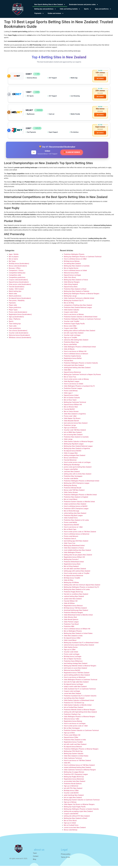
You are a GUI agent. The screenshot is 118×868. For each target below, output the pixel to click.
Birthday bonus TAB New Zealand (75, 610)
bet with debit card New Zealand (75, 571)
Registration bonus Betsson (73, 608)
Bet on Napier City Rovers (73, 661)
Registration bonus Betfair (73, 360)
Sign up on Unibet (70, 825)
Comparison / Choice (16, 273)
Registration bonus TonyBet (73, 744)
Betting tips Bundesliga (72, 467)
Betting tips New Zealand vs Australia (77, 268)
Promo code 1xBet (70, 418)
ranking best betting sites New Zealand (77, 370)
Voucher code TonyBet (72, 323)
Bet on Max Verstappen (72, 730)
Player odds (13, 307)
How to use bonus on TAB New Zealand (77, 763)
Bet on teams (13, 261)
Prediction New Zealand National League (78, 310)
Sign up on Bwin (69, 735)
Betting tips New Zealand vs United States (78, 635)
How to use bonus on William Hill (75, 353)
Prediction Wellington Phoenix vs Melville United (80, 497)
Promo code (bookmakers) (18, 314)
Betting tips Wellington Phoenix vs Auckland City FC (81, 589)
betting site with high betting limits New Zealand (80, 714)
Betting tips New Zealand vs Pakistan (77, 293)
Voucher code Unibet (71, 654)
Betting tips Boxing (70, 488)
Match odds (13, 296)
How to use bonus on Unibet (74, 386)
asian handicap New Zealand (74, 797)
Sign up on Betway (70, 804)
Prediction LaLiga (70, 427)
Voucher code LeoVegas (72, 337)
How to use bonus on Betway (74, 317)
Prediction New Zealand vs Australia (76, 439)
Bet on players (14, 259)
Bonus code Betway (71, 832)
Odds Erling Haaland (71, 286)
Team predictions (15, 330)
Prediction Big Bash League (73, 518)
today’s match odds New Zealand (75, 689)
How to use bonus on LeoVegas (75, 726)
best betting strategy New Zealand (76, 666)
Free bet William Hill (71, 603)
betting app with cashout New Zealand (77, 573)
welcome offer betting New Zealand (76, 342)
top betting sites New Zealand (74, 700)
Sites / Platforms (15, 321)
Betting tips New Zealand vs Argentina (77, 451)
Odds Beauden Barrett (71, 423)
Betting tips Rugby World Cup (74, 779)
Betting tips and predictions (45, 9)
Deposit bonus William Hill (73, 407)
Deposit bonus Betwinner (72, 374)
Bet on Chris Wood (70, 823)
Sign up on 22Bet (70, 652)
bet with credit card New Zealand (75, 746)
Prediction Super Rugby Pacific (74, 326)
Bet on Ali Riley (69, 305)
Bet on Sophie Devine (71, 270)
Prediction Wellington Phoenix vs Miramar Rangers (81, 751)
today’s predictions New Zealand (75, 506)
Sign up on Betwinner (71, 788)
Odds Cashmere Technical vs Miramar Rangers (80, 772)
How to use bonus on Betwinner (75, 679)
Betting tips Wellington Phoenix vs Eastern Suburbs (81, 811)
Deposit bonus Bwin (71, 289)
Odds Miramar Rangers (72, 284)
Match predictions (15, 298)
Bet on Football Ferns (71, 827)
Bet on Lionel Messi (71, 501)
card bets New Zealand (72, 474)
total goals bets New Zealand (74, 367)
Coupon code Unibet (71, 314)
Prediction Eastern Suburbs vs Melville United (79, 504)
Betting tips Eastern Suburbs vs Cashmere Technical (82, 802)
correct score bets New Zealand (75, 830)
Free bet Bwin (69, 363)
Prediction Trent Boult (71, 626)
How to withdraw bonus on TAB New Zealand (79, 767)
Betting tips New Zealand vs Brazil (75, 820)
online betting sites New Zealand (75, 515)
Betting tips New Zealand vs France (76, 282)
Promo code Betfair (71, 525)
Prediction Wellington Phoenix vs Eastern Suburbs (81, 365)
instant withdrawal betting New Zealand (77, 770)
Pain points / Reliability (17, 303)
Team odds (13, 328)
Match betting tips (15, 293)
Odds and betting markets (70, 9)
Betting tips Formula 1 (71, 562)
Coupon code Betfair (71, 471)
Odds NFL (67, 765)
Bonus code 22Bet (70, 328)
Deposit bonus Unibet (71, 397)
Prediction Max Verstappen (73, 478)
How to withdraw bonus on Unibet (75, 273)
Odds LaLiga (68, 441)
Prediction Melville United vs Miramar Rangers (80, 712)
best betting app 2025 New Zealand (76, 543)
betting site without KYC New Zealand (77, 818)
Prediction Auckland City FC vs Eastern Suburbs (80, 698)
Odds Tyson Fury (70, 545)
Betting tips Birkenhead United (74, 548)
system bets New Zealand (73, 601)
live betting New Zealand (72, 266)
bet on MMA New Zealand (73, 434)
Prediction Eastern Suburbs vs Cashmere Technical (81, 733)
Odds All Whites (69, 605)
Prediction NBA (69, 629)
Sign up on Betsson (70, 430)
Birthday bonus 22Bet (71, 793)
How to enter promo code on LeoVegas (77, 464)
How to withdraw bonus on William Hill (77, 631)
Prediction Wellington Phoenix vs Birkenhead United (82, 483)
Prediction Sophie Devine (72, 358)
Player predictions (15, 310)
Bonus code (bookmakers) (18, 268)
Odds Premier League (71, 624)
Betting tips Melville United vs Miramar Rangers (80, 668)
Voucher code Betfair (71, 481)
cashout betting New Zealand (74, 598)
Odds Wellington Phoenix (72, 555)
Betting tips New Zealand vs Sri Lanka (77, 592)
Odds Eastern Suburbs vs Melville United (78, 707)
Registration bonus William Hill (74, 559)
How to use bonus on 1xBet (73, 529)
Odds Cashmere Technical (73, 760)
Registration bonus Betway (73, 723)
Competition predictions (17, 280)
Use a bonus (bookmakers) (18, 333)
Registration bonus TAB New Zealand (77, 675)
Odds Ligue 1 (68, 395)
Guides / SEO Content (16, 291)
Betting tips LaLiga (70, 298)
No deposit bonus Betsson (73, 749)
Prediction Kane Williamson (73, 663)
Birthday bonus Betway (72, 263)
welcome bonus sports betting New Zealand (79, 647)
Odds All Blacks (69, 351)
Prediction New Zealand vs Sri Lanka (76, 522)
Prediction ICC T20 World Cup (74, 705)
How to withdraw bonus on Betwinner (77, 536)
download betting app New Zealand (76, 612)
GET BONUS (100, 79)
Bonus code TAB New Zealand (74, 492)
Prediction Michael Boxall (73, 490)
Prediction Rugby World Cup (73, 594)
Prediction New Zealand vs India (75, 742)
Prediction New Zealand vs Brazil (75, 291)
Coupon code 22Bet (71, 330)
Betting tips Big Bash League (74, 446)
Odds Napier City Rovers (72, 421)
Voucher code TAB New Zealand (75, 432)
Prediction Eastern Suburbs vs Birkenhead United (81, 319)
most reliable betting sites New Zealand (77, 552)
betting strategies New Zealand (75, 457)
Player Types (13, 312)
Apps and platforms (103, 9)
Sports (88, 9)
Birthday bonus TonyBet (72, 580)
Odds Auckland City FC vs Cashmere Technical (80, 691)
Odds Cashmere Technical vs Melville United (79, 300)
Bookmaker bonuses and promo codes (84, 5)
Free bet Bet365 (69, 411)
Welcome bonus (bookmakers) (19, 337)
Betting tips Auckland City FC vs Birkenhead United (81, 645)
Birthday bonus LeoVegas (73, 659)
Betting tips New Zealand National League (78, 448)
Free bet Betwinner (70, 462)
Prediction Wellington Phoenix (74, 256)
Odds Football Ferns (71, 520)
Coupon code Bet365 (71, 816)
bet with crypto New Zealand (74, 335)
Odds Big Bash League (72, 384)
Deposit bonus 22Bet (71, 739)
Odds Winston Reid (70, 619)
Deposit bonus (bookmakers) (19, 284)
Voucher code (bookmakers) (19, 335)
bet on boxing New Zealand (73, 437)
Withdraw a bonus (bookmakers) (20, 340)
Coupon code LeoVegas (72, 693)
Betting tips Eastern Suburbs (74, 756)
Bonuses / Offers (15, 270)
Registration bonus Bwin (72, 566)
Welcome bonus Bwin (71, 275)
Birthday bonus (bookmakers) (19, 266)
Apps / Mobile (14, 256)
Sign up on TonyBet (70, 340)
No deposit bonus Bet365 (73, 453)
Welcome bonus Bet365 (72, 672)
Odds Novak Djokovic (71, 622)
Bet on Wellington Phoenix (73, 633)
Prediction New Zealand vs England (76, 499)
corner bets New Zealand (72, 696)
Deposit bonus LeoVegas (72, 277)
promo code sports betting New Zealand (78, 469)
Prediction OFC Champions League (76, 776)
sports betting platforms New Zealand (77, 677)
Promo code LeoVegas (72, 656)
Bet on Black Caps (70, 531)
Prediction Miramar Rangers (73, 615)
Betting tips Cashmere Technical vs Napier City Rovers (82, 377)
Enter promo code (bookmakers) (20, 286)
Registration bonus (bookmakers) (20, 317)
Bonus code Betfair (70, 347)
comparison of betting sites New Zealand (78, 307)
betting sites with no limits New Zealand (78, 476)
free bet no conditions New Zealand (76, 596)
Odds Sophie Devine (71, 649)
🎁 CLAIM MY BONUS (72, 154)
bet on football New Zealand (74, 709)
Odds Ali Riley (69, 582)
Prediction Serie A (70, 541)
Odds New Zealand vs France (74, 550)
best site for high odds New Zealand (76, 684)
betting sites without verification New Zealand (80, 333)
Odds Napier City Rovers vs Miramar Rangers (79, 807)
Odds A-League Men (71, 455)
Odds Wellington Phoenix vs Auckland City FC (79, 388)
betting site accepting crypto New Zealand (78, 813)
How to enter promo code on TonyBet (77, 575)
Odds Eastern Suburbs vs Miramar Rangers (79, 444)
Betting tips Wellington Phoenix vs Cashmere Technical (83, 259)
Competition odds (15, 277)
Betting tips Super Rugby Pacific (75, 809)
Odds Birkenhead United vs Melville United (78, 617)
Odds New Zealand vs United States (76, 758)
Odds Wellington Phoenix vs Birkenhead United (80, 349)
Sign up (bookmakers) (16, 319)
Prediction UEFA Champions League (76, 511)
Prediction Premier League (73, 390)
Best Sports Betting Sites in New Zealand (50, 5)
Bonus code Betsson (71, 460)
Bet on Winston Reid (71, 409)
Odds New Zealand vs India (73, 638)
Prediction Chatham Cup (72, 716)
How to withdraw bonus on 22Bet (75, 261)
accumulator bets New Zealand (75, 783)
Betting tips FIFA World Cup (73, 753)
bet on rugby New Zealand (73, 800)
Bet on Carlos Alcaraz (71, 414)
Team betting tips (15, 326)
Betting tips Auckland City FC (74, 303)
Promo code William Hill (72, 737)
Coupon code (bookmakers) (18, 282)
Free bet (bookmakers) (17, 289)
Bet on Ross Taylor (70, 402)
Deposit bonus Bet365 (71, 527)
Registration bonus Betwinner (74, 781)
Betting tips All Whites (71, 585)
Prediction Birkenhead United (74, 564)
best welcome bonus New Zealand (76, 425)
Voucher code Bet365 (71, 795)
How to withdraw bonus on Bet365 (76, 508)
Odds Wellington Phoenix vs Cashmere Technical (81, 682)
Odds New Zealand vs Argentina (75, 416)
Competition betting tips (17, 275)
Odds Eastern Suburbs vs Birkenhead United (79, 702)
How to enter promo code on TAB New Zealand (80, 534)
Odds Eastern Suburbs (71, 312)
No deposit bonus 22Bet (72, 640)
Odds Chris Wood (70, 280)
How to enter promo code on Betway (76, 381)
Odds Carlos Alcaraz (71, 494)
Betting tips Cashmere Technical (75, 404)
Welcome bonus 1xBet (72, 721)
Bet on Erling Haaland (71, 568)
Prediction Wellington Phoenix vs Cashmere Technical (82, 321)
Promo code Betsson (71, 538)
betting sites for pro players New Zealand (78, 557)
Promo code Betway (71, 393)
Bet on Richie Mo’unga (71, 513)
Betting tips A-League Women (74, 774)
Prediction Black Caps (71, 344)
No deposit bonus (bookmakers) (20, 300)
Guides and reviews (56, 13)
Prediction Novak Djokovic (73, 786)
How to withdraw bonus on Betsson (76, 356)
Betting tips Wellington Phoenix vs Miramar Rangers (82, 296)
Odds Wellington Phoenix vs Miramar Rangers (80, 719)
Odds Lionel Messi (70, 642)
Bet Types (12, 263)
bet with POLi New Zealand (73, 790)
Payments (39, 13)
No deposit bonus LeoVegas (74, 686)
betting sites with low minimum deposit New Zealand (82, 587)
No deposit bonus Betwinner (74, 578)
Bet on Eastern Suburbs (72, 400)
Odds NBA (67, 372)
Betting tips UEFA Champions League (77, 485)
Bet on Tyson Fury (70, 379)
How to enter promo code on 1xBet (76, 728)
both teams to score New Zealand (75, 670)
